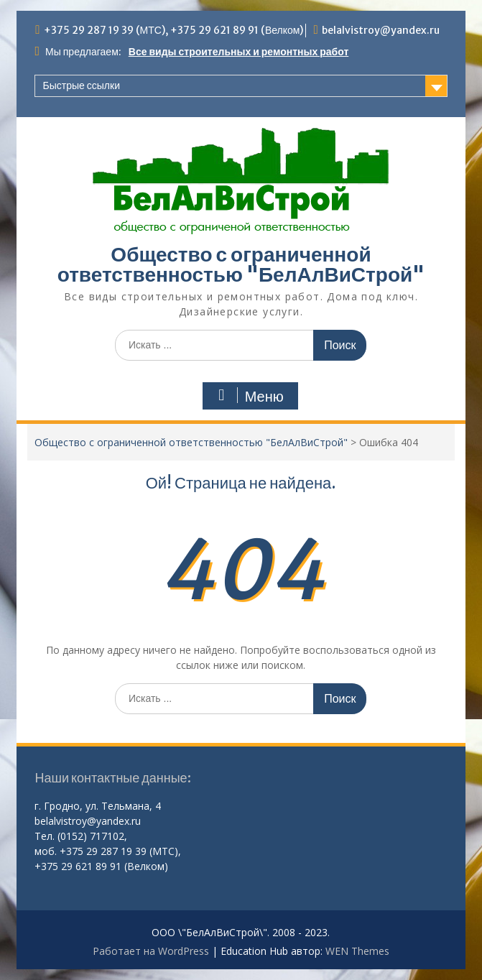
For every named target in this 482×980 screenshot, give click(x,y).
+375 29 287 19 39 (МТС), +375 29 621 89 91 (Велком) (174, 30)
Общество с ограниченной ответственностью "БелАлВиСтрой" (241, 264)
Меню (249, 396)
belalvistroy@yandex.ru (381, 30)
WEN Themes (357, 951)
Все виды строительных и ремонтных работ (238, 52)
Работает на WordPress (151, 951)
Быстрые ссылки (81, 85)
